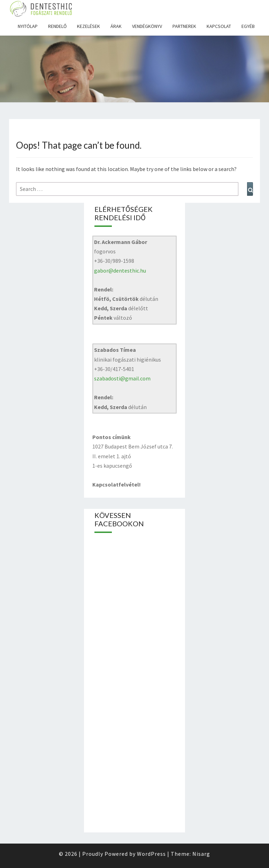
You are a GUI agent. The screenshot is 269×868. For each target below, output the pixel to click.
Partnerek (184, 26)
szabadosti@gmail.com (122, 378)
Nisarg (201, 854)
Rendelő (57, 26)
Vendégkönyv (147, 26)
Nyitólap (28, 26)
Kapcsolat (219, 26)
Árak (116, 26)
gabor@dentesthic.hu (120, 270)
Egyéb (248, 26)
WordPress (151, 854)
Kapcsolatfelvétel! (117, 484)
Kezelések (89, 26)
